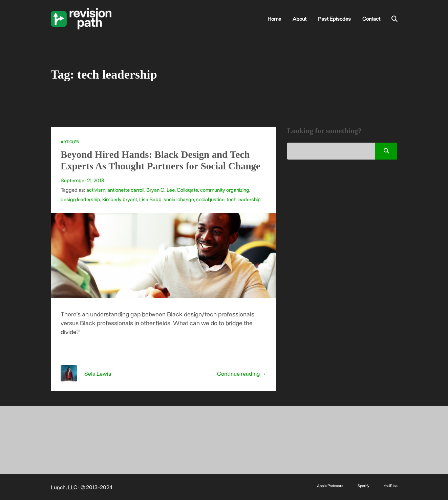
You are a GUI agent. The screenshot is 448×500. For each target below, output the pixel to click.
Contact (371, 19)
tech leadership (244, 199)
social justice (210, 199)
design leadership (80, 199)
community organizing (225, 190)
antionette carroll (126, 190)
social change (179, 199)
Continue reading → (242, 373)
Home (274, 19)
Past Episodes (334, 19)
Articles (70, 142)
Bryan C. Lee (161, 190)
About (300, 19)
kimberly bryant (120, 199)
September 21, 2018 (82, 180)
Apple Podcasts (330, 486)
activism (96, 190)
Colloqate (187, 190)
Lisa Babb (150, 199)
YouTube (391, 486)
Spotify (364, 486)
